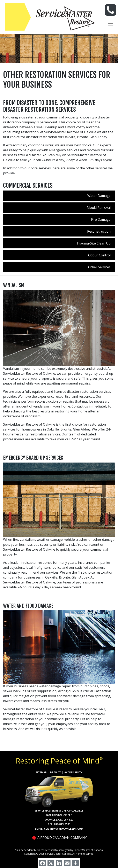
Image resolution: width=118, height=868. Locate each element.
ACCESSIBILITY (73, 772)
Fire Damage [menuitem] (101, 219)
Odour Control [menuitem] (99, 255)
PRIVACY (56, 772)
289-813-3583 (62, 824)
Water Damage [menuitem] (99, 196)
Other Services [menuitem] (99, 267)
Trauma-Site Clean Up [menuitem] (94, 243)
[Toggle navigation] (110, 24)
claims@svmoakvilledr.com (64, 829)
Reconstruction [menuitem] (99, 231)
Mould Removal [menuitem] (99, 208)
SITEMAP (41, 772)
